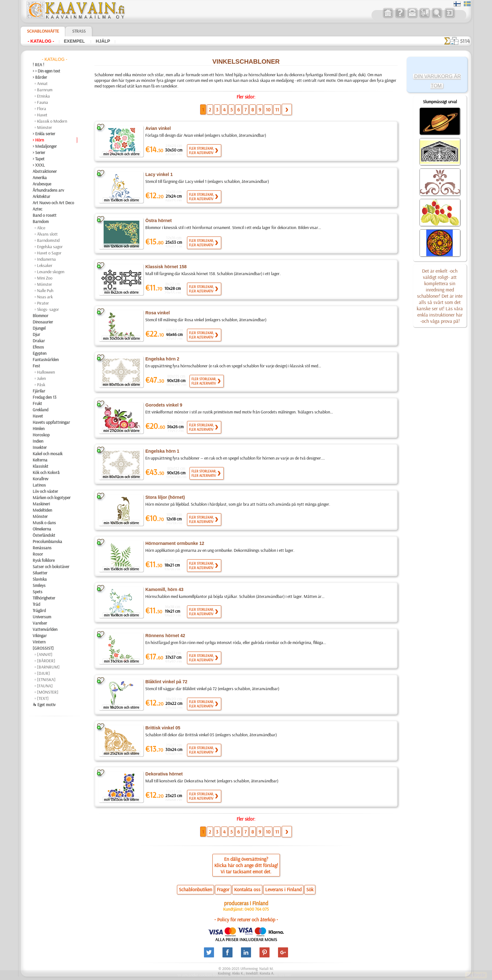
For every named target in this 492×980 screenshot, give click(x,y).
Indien (38, 441)
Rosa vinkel (157, 313)
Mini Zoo (45, 278)
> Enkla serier (44, 134)
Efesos (38, 347)
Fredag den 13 (45, 397)
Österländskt (44, 535)
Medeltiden (42, 510)
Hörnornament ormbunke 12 (174, 544)
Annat (42, 83)
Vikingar (40, 636)
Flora (42, 109)
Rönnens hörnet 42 (164, 636)
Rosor (38, 554)
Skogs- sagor (48, 309)
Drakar (39, 341)
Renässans (42, 548)
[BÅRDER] (46, 661)
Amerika (40, 178)
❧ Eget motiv (44, 705)
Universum (42, 617)
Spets (37, 592)
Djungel (39, 328)
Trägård (39, 610)
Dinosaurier (43, 322)
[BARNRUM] (48, 667)
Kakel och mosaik (48, 454)
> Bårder (40, 77)
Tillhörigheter (44, 598)
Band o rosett (45, 215)
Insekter (40, 447)
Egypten (40, 353)
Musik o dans (44, 523)
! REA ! (38, 65)
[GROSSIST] (43, 648)
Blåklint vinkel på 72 (166, 682)
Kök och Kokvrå (46, 472)
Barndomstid (48, 240)
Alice (41, 228)
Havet (42, 115)
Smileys (39, 585)
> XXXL (39, 165)
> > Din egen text (46, 71)
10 (268, 110)
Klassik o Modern (52, 121)
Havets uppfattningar (51, 422)
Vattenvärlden (45, 629)
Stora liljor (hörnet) (165, 498)
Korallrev (40, 479)
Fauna (43, 102)
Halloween (46, 372)
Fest (36, 366)
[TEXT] (43, 698)
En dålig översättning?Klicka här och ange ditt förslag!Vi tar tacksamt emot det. (246, 865)
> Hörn (38, 140)
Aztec (37, 209)
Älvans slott (47, 234)
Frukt (37, 403)
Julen (41, 378)
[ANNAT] (45, 654)
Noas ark (45, 297)
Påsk (41, 385)
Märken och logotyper (52, 498)
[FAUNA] (45, 686)
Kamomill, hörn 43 (163, 590)
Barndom (41, 221)
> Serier (39, 152)
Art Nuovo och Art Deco (53, 203)
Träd (36, 604)
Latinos (39, 485)
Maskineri (41, 504)
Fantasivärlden (46, 360)
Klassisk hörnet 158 (165, 267)
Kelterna (40, 460)
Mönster (45, 127)
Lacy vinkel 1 (158, 175)
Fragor (223, 890)
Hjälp (103, 41)
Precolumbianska (47, 541)
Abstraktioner (45, 171)
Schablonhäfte (43, 31)
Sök (310, 890)
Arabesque (42, 184)
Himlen (39, 429)
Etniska (43, 96)
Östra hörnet (158, 221)
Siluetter (40, 573)
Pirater (43, 303)
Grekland (40, 410)
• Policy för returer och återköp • (246, 920)
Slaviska (40, 579)
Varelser (40, 623)
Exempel (75, 41)
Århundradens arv (48, 190)
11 (277, 110)
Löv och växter (45, 491)
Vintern (39, 642)
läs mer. (286, 975)
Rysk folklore (44, 560)
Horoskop (41, 435)
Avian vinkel (158, 129)
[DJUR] (43, 673)
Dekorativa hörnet (164, 774)
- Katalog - (41, 41)
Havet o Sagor (49, 253)
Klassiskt (40, 466)
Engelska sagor (50, 247)
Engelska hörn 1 (161, 451)
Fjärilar (39, 391)
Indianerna (46, 259)
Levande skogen (51, 272)
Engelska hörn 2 (161, 359)
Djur (36, 334)
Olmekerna (42, 529)
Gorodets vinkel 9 (163, 405)
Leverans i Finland (283, 890)
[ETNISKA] (46, 679)
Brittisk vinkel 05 (163, 728)
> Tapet (39, 159)
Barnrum (45, 90)
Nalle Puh (45, 290)
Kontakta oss (247, 890)
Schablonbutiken (195, 890)
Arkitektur (41, 196)
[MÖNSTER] (48, 692)
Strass (79, 31)
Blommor (40, 316)
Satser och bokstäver (51, 567)
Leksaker (45, 265)
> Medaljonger (45, 146)
